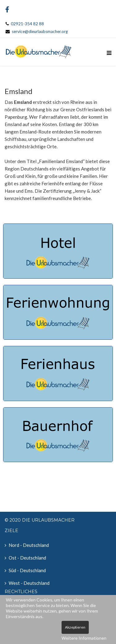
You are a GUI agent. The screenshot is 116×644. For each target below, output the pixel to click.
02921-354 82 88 (27, 24)
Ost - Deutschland (27, 558)
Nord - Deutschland (29, 545)
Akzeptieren (75, 627)
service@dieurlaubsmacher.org (40, 31)
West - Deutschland (29, 583)
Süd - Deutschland (27, 570)
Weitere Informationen (84, 638)
